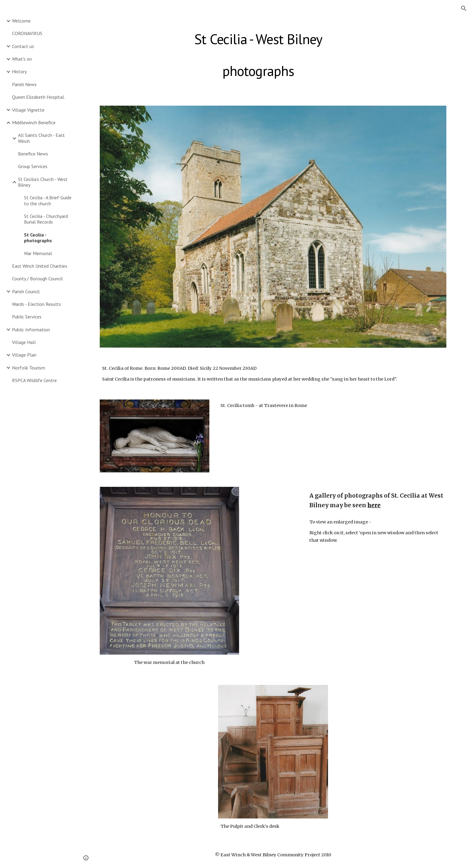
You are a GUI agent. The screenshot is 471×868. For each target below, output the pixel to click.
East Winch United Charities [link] (40, 266)
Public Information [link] (31, 330)
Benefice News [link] (33, 154)
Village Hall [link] (24, 342)
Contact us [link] (23, 46)
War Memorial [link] (38, 253)
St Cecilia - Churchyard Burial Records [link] (46, 219)
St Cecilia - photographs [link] (38, 238)
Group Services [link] (33, 166)
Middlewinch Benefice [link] (34, 122)
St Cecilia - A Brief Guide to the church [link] (48, 200)
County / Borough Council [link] (37, 279)
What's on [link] (22, 59)
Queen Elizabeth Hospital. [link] (38, 97)
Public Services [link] (27, 317)
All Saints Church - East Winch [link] (41, 138)
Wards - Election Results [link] (36, 304)
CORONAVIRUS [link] (27, 33)
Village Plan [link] (24, 355)
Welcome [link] (21, 21)
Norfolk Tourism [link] (29, 368)
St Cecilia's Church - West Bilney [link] (43, 182)
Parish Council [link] (26, 291)
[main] (258, 53)
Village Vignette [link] (28, 110)
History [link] (19, 71)
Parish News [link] (24, 84)
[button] (464, 8)
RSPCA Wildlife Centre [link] (34, 380)
